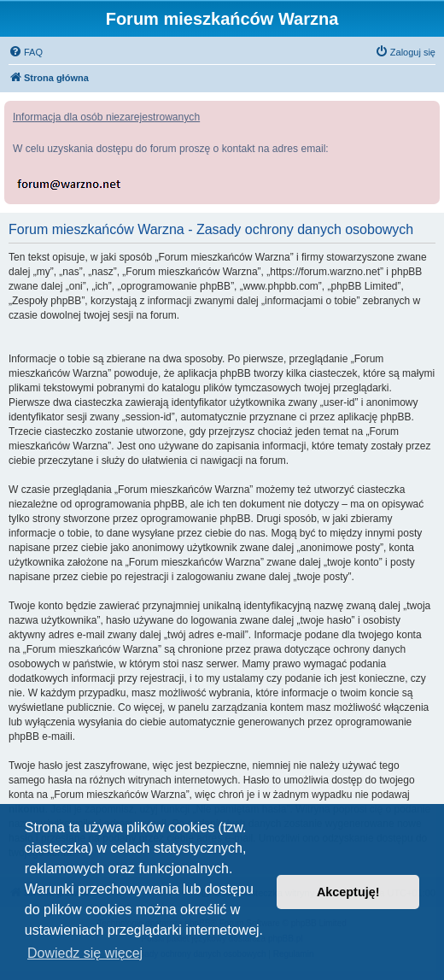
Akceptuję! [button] (348, 892)
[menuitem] (26, 52)
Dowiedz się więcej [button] (85, 953)
